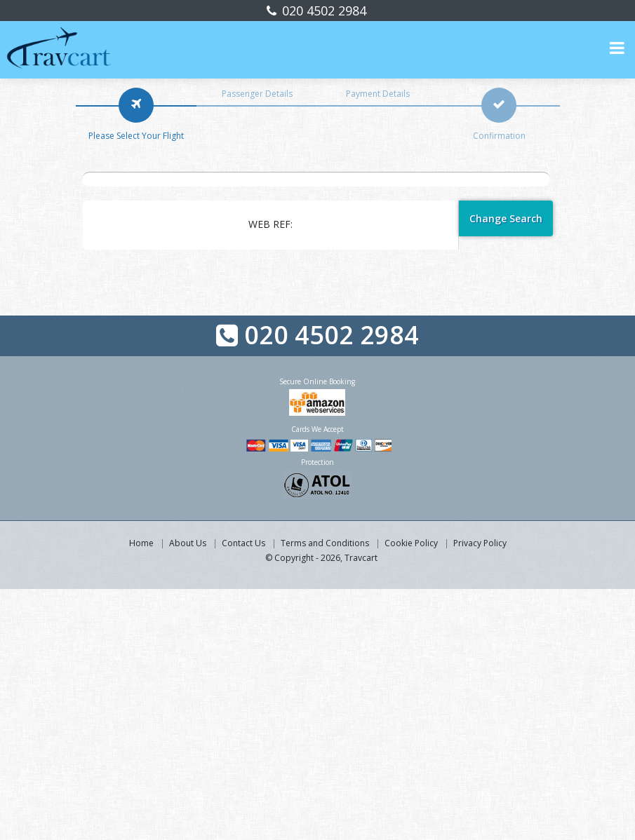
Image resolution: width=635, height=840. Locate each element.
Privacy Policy (480, 543)
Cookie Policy (411, 543)
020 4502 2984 (322, 11)
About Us (188, 543)
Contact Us (243, 543)
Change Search (506, 218)
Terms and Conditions (325, 543)
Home (141, 543)
